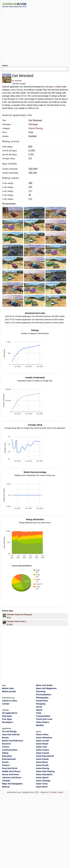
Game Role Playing (45, 771)
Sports (39, 710)
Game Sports (42, 778)
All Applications (10, 713)
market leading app (47, 475)
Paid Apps (7, 716)
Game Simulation (44, 774)
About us (45, 792)
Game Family (42, 759)
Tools (39, 713)
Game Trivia (42, 784)
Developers (7, 722)
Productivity (42, 701)
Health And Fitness (11, 771)
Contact (53, 792)
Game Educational (45, 756)
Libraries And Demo (12, 778)
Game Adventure (44, 738)
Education (7, 756)
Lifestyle (6, 781)
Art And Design (9, 731)
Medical (6, 787)
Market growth (9, 691)
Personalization (43, 695)
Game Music (42, 762)
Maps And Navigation (12, 784)
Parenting (41, 691)
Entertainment (9, 759)
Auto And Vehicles (11, 734)
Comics (6, 747)
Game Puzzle (42, 765)
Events (5, 762)
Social (39, 707)
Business (7, 744)
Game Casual (42, 753)
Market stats (8, 688)
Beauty (5, 738)
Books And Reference (13, 741)
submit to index (10, 701)
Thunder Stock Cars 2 (17, 621)
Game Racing (17, 90)
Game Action (42, 734)
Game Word (42, 787)
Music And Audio (44, 685)
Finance (6, 765)
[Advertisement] (27, 35)
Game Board (42, 744)
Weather (40, 725)
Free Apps (7, 719)
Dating (5, 753)
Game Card (41, 747)
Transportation (43, 716)
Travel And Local (44, 719)
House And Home (10, 774)
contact (6, 704)
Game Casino (42, 750)
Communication (10, 750)
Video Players (43, 722)
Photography (42, 698)
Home (60, 792)
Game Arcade (43, 741)
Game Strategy (43, 781)
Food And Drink (10, 768)
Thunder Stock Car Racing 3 (19, 615)
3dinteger (18, 81)
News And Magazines (46, 688)
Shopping (41, 704)
